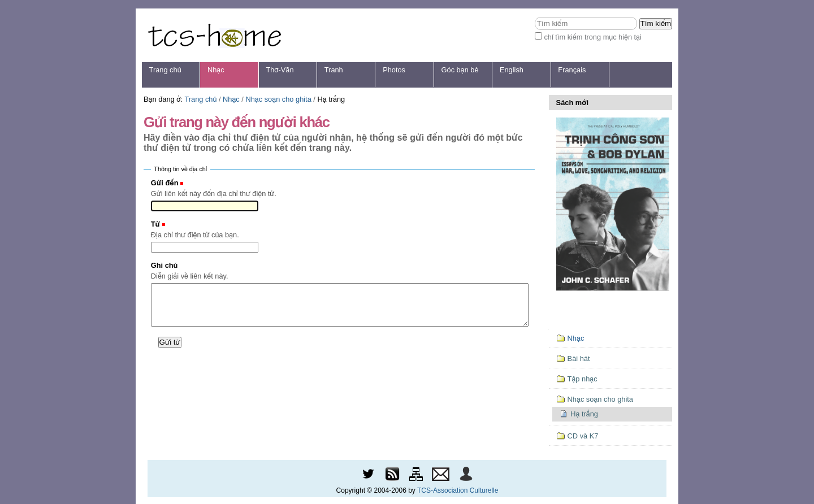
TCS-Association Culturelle (458, 490)
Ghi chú (164, 265)
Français (572, 70)
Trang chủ (165, 70)
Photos (394, 70)
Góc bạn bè (460, 70)
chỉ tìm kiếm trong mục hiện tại (593, 37)
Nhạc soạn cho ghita (278, 99)
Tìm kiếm (534, 17)
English (512, 70)
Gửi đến (165, 183)
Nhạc (216, 70)
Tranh (334, 70)
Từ (155, 224)
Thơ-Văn (280, 70)
